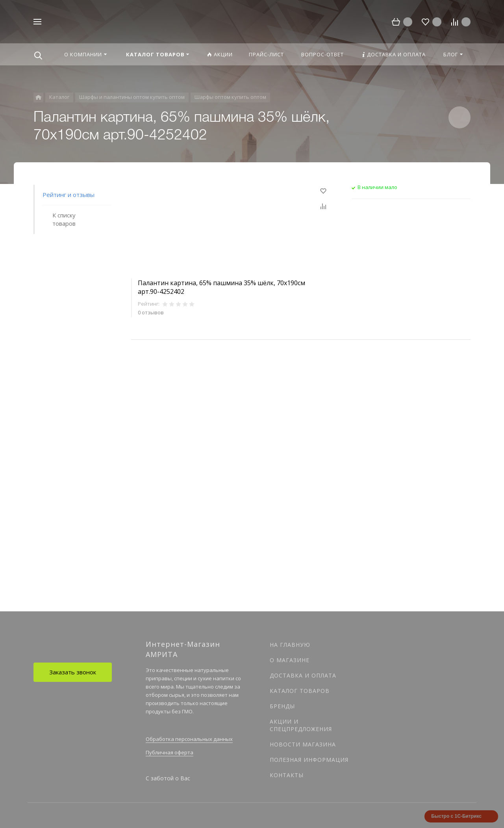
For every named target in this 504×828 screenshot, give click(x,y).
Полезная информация (309, 760)
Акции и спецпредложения (301, 725)
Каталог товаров (300, 691)
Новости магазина (303, 744)
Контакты (287, 775)
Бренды (282, 706)
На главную (290, 645)
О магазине (290, 660)
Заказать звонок (73, 672)
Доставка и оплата (303, 675)
